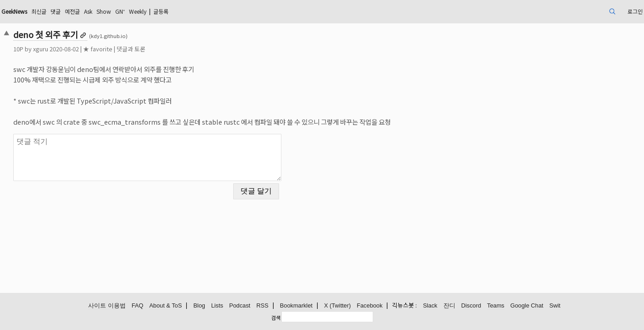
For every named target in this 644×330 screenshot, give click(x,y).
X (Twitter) (337, 306)
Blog (199, 306)
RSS (262, 306)
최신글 (112, 11)
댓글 (131, 11)
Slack (430, 306)
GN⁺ (206, 11)
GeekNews (82, 11)
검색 (276, 318)
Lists (217, 306)
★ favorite (160, 49)
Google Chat (527, 306)
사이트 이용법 (107, 306)
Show (187, 11)
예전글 (150, 11)
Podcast (240, 306)
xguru (103, 49)
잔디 (449, 306)
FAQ (138, 306)
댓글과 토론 (193, 49)
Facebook (370, 306)
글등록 (255, 11)
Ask (168, 11)
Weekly (227, 11)
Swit (555, 306)
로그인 (569, 11)
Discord (471, 306)
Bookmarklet (296, 306)
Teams (496, 306)
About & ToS (165, 306)
